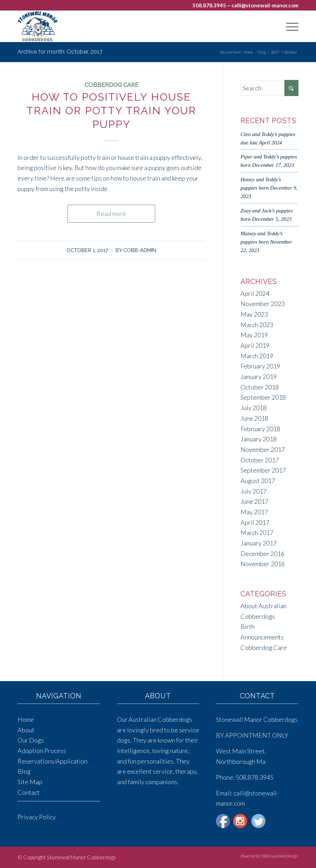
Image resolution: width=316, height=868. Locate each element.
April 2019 (255, 345)
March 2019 (257, 356)
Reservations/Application (52, 761)
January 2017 (259, 543)
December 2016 (262, 554)
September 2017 (263, 470)
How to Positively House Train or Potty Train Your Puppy (111, 111)
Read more (111, 213)
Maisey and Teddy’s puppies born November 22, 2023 (266, 242)
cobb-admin (140, 250)
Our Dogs (31, 740)
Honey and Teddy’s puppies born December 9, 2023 (269, 188)
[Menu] (289, 26)
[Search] (269, 88)
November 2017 (263, 449)
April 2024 (255, 293)
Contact (29, 792)
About (26, 730)
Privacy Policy (37, 817)
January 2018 (259, 439)
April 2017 (255, 522)
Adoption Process (42, 751)
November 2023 (263, 304)
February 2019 (260, 366)
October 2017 (260, 460)
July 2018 (254, 408)
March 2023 (257, 325)
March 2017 (257, 533)
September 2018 (263, 397)
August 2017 (258, 481)
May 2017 (254, 512)
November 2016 (263, 564)
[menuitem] (289, 26)
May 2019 (254, 335)
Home (26, 719)
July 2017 (254, 491)
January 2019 (259, 377)
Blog (24, 771)
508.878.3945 (209, 5)
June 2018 (254, 418)
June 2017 (254, 501)
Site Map (30, 782)
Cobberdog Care (111, 85)
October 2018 (260, 387)
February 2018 (260, 429)
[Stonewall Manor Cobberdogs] (38, 26)
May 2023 (254, 314)
